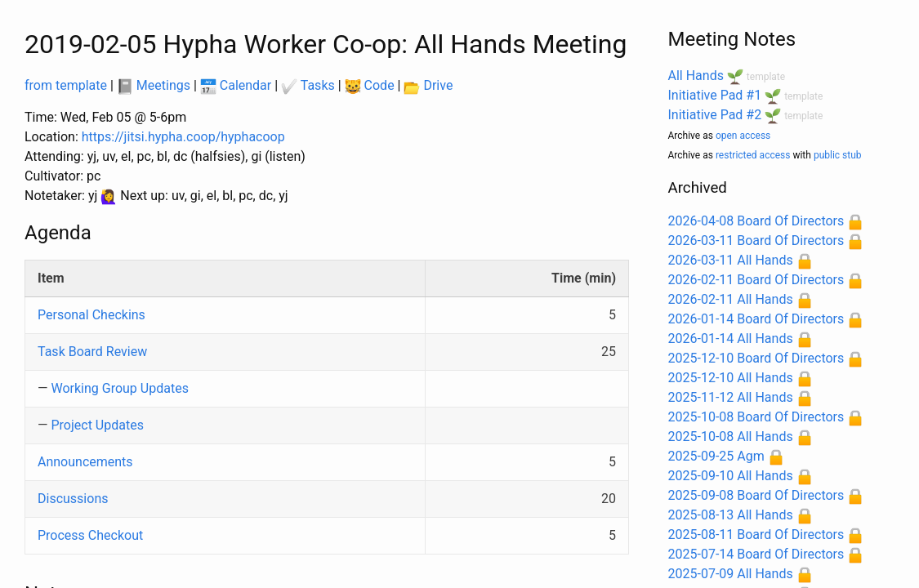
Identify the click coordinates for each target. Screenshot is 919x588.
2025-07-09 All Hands (731, 574)
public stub (838, 155)
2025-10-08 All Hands (731, 437)
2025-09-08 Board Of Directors (756, 495)
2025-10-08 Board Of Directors (756, 417)
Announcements (85, 462)
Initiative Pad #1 (715, 95)
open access (743, 136)
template (766, 77)
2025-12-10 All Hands (731, 378)
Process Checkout (90, 535)
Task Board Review (92, 352)
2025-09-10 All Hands (731, 476)
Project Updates (97, 425)
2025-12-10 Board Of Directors (756, 358)
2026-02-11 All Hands (731, 299)
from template (66, 85)
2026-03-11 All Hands (731, 260)
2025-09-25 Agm (716, 456)
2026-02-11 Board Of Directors (756, 280)
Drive (428, 85)
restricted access (753, 155)
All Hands (696, 76)
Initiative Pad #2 (715, 115)
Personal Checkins (91, 315)
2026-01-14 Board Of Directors (756, 319)
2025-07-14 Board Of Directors (756, 554)
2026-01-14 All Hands (731, 339)
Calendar (236, 85)
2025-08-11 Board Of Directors (756, 535)
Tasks (308, 85)
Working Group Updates (119, 388)
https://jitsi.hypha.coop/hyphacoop (183, 137)
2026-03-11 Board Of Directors (756, 241)
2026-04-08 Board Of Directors (756, 221)
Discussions (73, 499)
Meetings (154, 85)
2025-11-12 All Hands (731, 397)
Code (370, 85)
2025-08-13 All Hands (731, 515)
